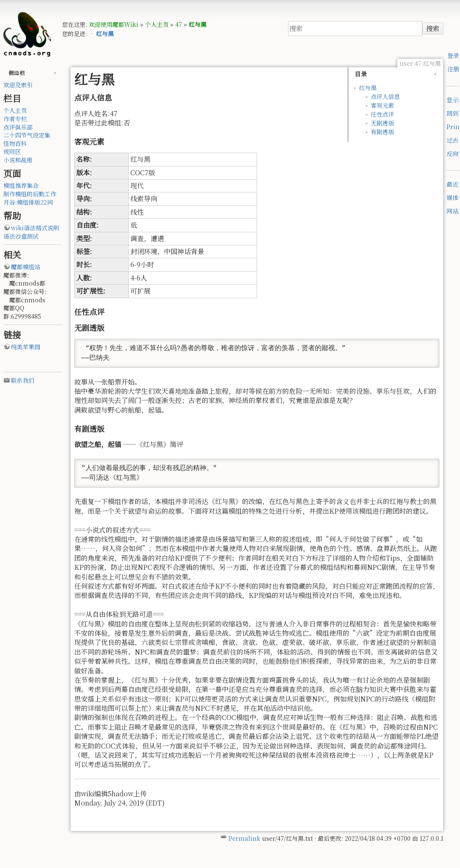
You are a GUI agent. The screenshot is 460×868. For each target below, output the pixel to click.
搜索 (433, 28)
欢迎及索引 (18, 85)
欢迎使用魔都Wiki (114, 24)
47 (179, 24)
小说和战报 (18, 160)
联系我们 (23, 380)
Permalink (244, 838)
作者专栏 (15, 119)
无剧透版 (382, 123)
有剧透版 (382, 132)
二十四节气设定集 (27, 135)
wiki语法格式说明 (35, 228)
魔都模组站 (26, 267)
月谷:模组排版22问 (28, 202)
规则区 (12, 151)
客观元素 (382, 105)
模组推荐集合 (21, 185)
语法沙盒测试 (21, 236)
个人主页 (157, 24)
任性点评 (382, 114)
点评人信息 (385, 96)
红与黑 (198, 24)
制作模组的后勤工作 (30, 194)
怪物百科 (15, 143)
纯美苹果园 (26, 347)
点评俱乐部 (18, 127)
